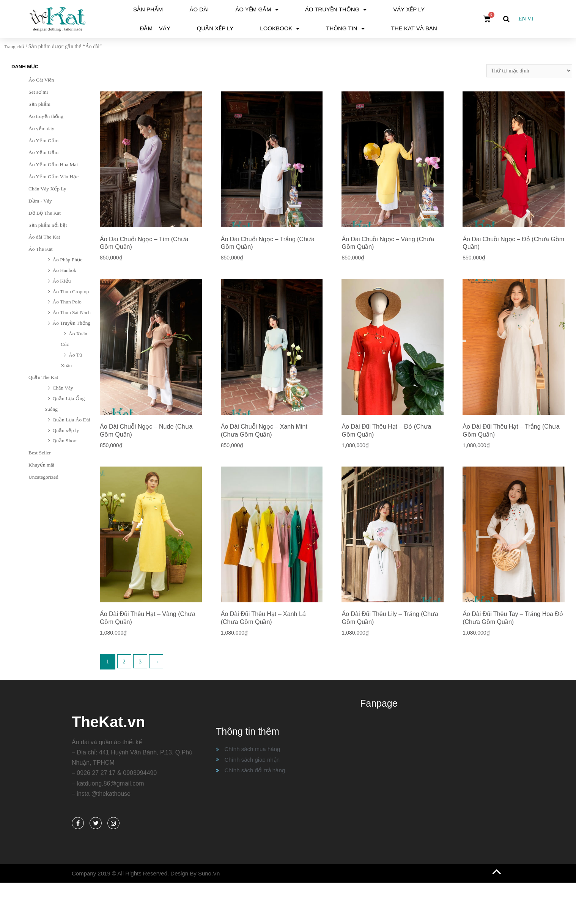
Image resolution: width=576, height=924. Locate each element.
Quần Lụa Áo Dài (72, 420)
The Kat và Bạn (414, 28)
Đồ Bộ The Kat (45, 213)
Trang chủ (15, 46)
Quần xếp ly (215, 28)
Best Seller (40, 453)
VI (530, 19)
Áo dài (199, 9)
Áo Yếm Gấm (257, 10)
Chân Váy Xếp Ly (47, 189)
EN (522, 19)
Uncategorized (43, 477)
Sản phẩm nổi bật (48, 225)
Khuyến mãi (41, 465)
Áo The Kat (41, 249)
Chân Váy (63, 388)
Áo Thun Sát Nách (72, 312)
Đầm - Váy (40, 201)
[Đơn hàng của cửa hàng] (527, 71)
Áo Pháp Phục (68, 260)
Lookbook (280, 29)
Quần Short (65, 441)
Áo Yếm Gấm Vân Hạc (54, 177)
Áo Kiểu (62, 281)
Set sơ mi (38, 92)
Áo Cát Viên (41, 80)
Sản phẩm (148, 9)
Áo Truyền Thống (336, 10)
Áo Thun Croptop (71, 291)
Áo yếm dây (41, 128)
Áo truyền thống (46, 116)
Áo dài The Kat (44, 237)
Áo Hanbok (65, 270)
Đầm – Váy (155, 28)
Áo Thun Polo (67, 302)
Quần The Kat (43, 377)
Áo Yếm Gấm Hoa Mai (53, 164)
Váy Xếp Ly (409, 9)
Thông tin (345, 29)
